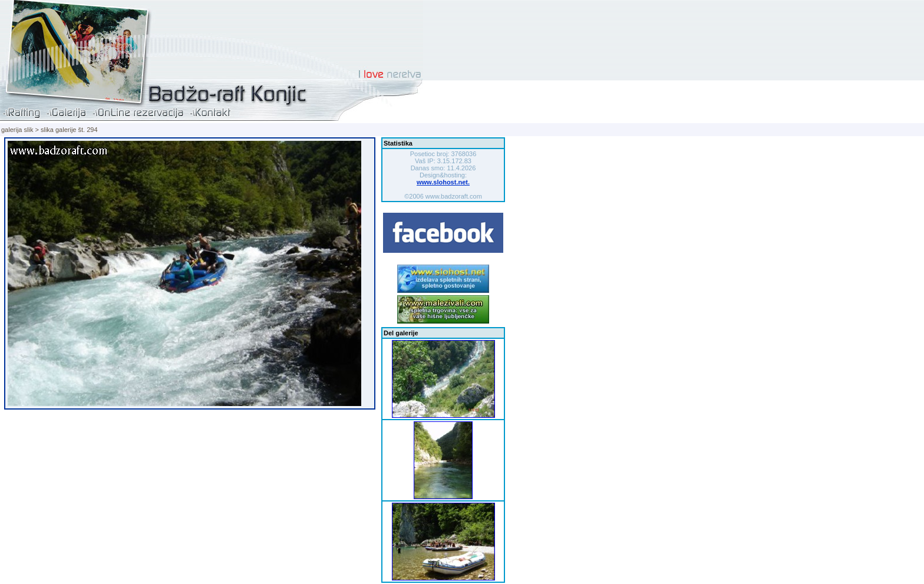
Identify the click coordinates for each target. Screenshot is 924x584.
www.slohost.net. (443, 182)
